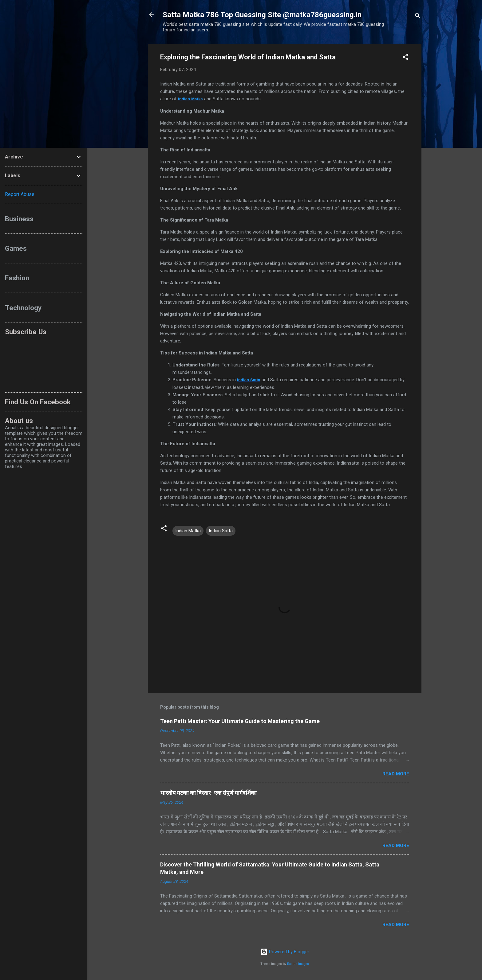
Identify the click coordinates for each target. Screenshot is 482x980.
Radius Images (298, 964)
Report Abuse (20, 194)
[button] (405, 58)
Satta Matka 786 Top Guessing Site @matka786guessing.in (262, 15)
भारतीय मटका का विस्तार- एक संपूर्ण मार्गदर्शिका (208, 793)
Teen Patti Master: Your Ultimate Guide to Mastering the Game (240, 721)
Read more (396, 774)
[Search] (418, 17)
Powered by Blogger (285, 952)
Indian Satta (249, 380)
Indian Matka (190, 99)
